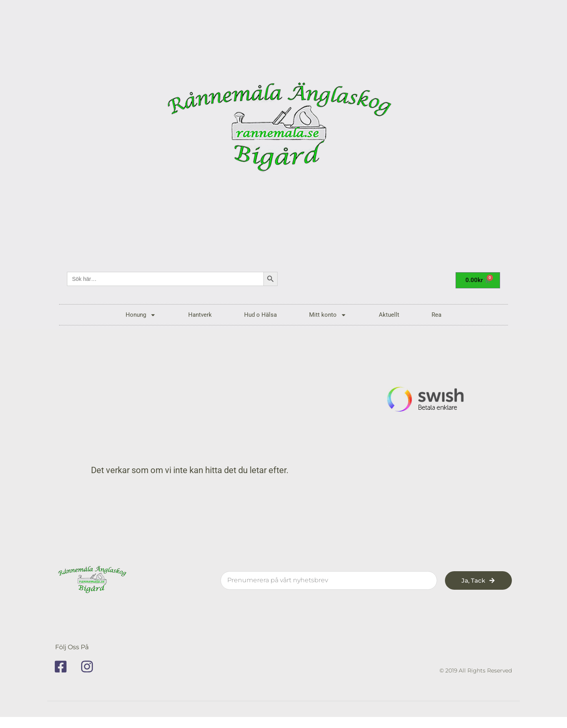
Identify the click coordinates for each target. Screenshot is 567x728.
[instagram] (90, 667)
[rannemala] (283, 130)
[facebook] (63, 667)
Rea (436, 315)
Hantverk (200, 315)
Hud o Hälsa (260, 315)
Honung (141, 315)
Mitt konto (328, 315)
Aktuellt (389, 315)
